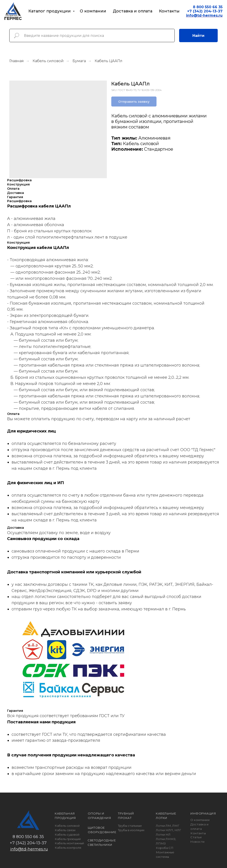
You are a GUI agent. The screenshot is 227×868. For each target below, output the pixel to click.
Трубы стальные (130, 826)
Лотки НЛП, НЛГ (168, 830)
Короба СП (165, 848)
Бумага (79, 61)
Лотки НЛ (163, 834)
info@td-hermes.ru (29, 849)
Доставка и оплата (133, 11)
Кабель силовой (48, 61)
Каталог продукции (50, 11)
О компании (93, 11)
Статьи (196, 837)
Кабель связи (65, 830)
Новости (197, 842)
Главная (17, 61)
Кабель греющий (68, 839)
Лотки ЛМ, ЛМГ (168, 826)
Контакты (169, 11)
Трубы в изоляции (131, 830)
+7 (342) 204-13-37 (205, 11)
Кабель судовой (67, 834)
